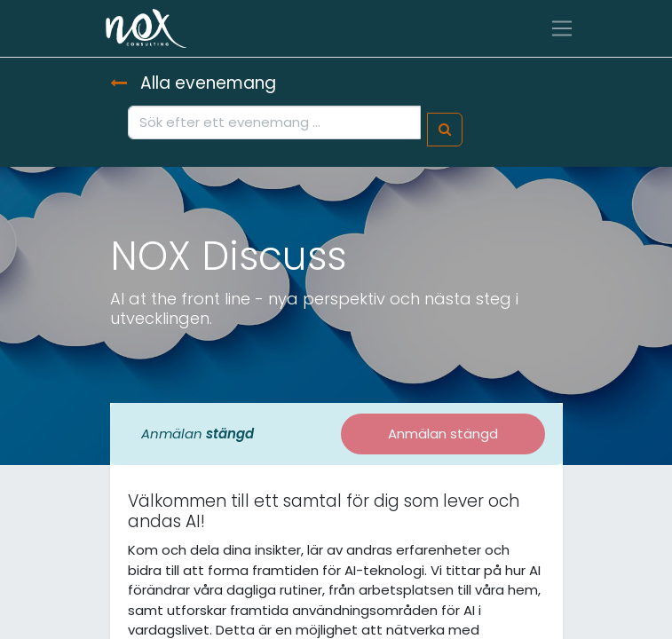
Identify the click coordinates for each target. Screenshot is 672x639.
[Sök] (445, 130)
